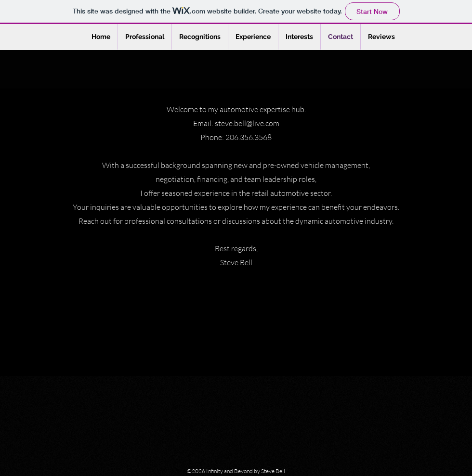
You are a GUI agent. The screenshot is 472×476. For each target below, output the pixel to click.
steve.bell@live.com (247, 123)
